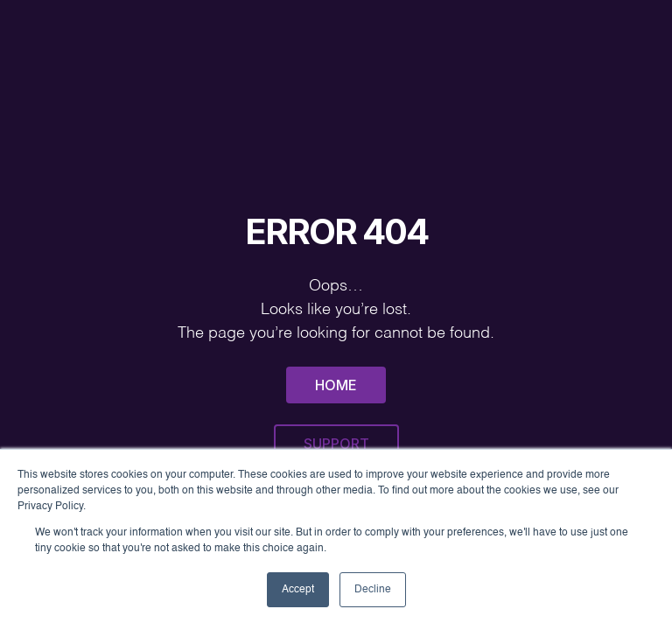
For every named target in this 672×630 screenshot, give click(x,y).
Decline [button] (373, 590)
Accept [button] (298, 590)
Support (336, 444)
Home (336, 385)
